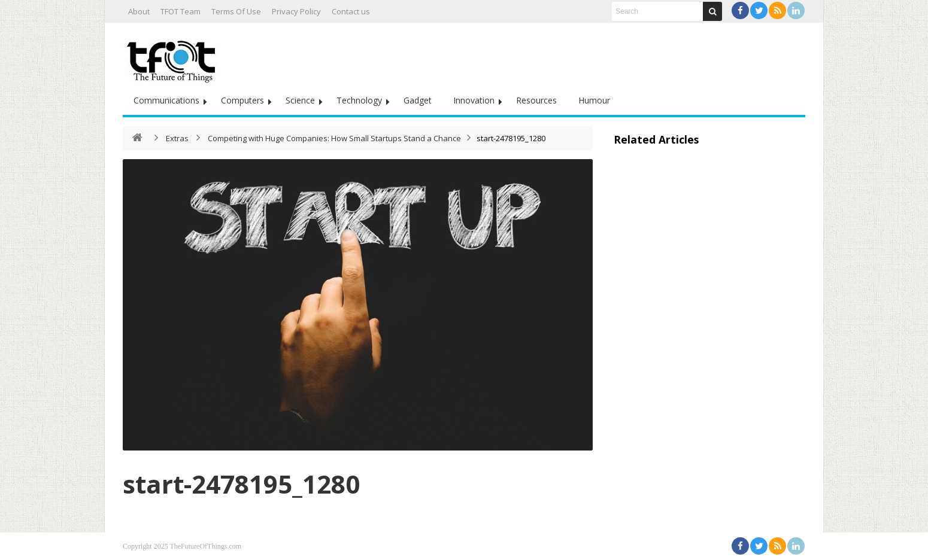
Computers (242, 100)
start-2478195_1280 (241, 484)
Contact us (351, 11)
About (139, 11)
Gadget (418, 100)
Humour (594, 100)
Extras (177, 138)
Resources (536, 100)
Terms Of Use (236, 11)
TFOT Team (181, 11)
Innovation (474, 100)
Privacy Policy (296, 11)
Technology (359, 100)
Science (300, 100)
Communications (166, 100)
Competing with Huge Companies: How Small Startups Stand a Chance (334, 138)
